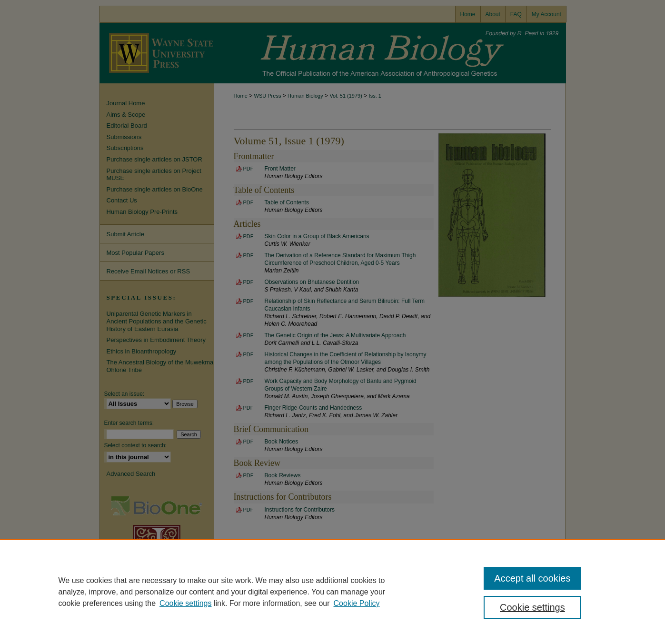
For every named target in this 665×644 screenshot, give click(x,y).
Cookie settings (185, 603)
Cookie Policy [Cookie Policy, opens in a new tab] (357, 603)
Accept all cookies (532, 578)
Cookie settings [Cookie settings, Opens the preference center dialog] (532, 607)
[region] (332, 592)
